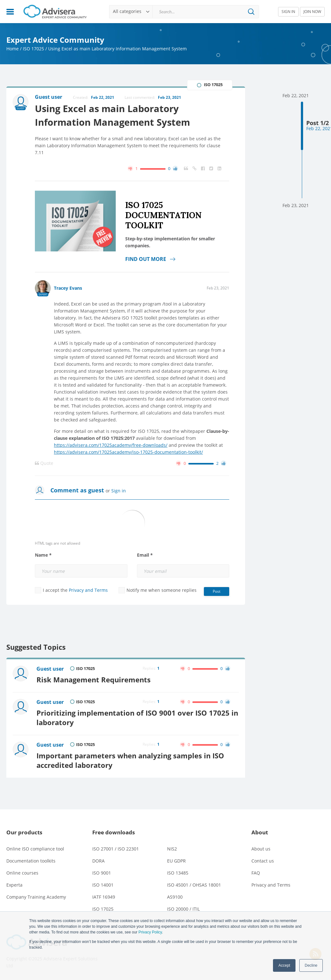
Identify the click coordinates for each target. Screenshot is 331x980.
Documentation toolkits (31, 861)
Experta (14, 885)
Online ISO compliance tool (35, 849)
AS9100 (175, 897)
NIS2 (172, 849)
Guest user (50, 669)
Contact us (263, 861)
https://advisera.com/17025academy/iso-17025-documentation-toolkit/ (128, 452)
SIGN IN (288, 12)
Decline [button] (311, 965)
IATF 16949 (104, 897)
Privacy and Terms (88, 590)
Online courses (22, 873)
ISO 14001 (103, 885)
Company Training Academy (36, 897)
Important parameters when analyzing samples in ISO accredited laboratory (130, 760)
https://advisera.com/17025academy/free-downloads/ (111, 445)
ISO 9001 (102, 873)
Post (217, 591)
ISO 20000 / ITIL (183, 909)
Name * (43, 555)
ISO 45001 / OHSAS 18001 (194, 885)
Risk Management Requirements (94, 680)
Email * (145, 555)
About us (261, 849)
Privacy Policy (150, 932)
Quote (44, 463)
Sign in (119, 491)
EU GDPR (176, 861)
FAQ (256, 873)
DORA (98, 861)
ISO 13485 (178, 873)
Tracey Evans (68, 288)
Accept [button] (284, 965)
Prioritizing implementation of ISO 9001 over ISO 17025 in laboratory (137, 718)
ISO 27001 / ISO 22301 (116, 849)
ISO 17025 (33, 49)
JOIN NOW (312, 12)
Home (13, 49)
